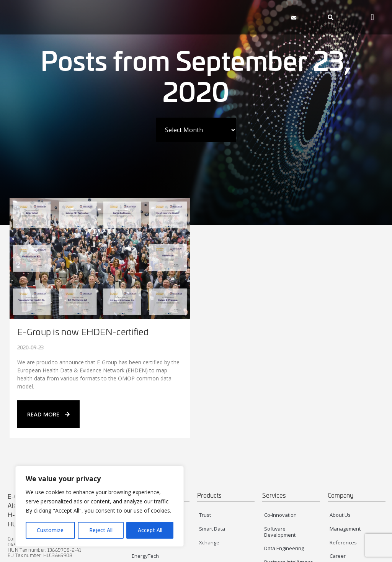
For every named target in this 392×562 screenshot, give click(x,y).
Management (345, 529)
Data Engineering (284, 548)
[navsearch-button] (330, 17)
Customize (50, 530)
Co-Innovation (280, 515)
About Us (340, 515)
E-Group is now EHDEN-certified (83, 332)
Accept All (150, 530)
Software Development (280, 532)
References (343, 542)
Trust (205, 515)
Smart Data (212, 529)
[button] (255, 17)
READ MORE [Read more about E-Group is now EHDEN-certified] (48, 414)
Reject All (101, 530)
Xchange (209, 542)
